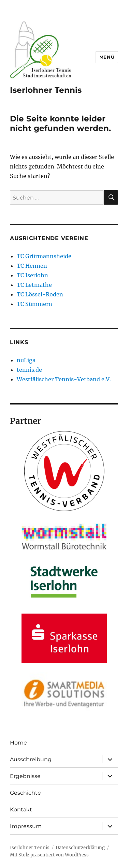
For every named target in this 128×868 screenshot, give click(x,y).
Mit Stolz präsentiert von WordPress (49, 855)
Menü (107, 57)
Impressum (26, 826)
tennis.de (29, 370)
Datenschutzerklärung (80, 848)
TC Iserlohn (32, 275)
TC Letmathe (34, 285)
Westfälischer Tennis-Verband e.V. (64, 379)
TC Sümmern (34, 304)
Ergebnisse (25, 776)
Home (18, 743)
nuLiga (26, 360)
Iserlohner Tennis (46, 90)
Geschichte (25, 793)
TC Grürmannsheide (44, 256)
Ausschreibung (31, 759)
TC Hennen (32, 266)
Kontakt (21, 810)
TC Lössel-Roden (40, 294)
